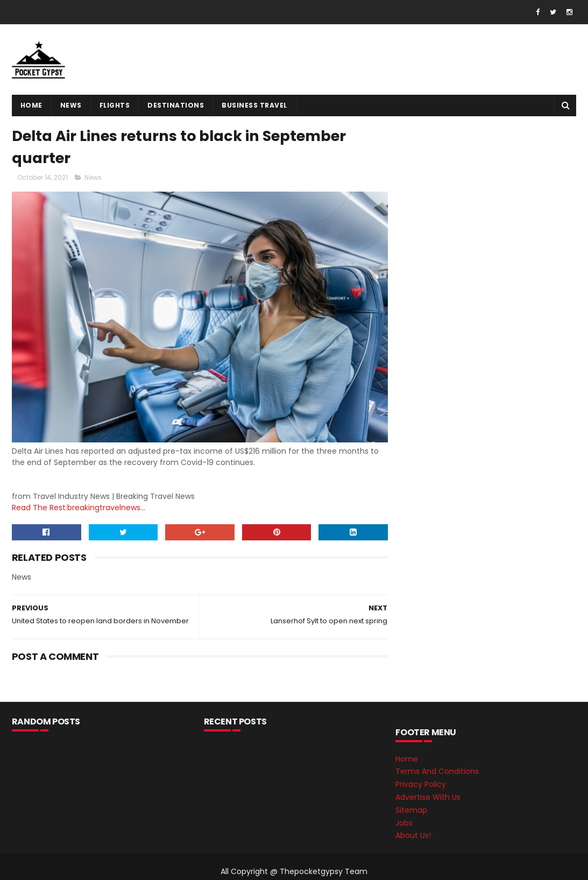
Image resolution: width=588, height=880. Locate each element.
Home (31, 105)
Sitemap (411, 810)
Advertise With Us (428, 797)
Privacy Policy (421, 784)
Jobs (404, 823)
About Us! (413, 835)
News (71, 105)
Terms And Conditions (437, 771)
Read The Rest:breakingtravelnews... (79, 508)
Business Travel (254, 105)
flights (115, 105)
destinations (176, 105)
